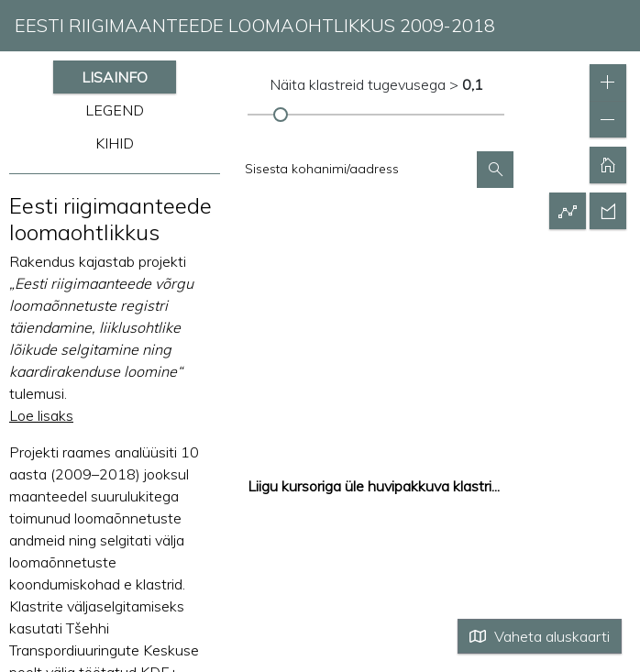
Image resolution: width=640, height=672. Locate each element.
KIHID (115, 143)
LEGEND (115, 110)
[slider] (280, 115)
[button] (495, 170)
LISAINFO (115, 77)
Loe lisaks (41, 415)
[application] (320, 336)
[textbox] (358, 169)
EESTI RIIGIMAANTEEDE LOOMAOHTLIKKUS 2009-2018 (255, 25)
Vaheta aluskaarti (540, 636)
